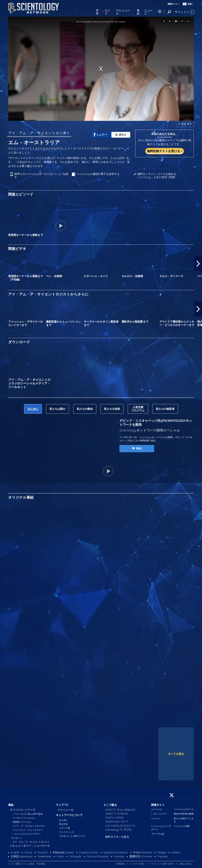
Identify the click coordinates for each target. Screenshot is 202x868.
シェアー (100, 135)
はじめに (63, 820)
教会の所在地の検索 (184, 814)
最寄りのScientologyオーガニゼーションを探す (41, 176)
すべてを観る (176, 754)
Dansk (28, 852)
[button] (198, 264)
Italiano (176, 852)
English (15, 852)
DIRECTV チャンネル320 (120, 810)
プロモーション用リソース (72, 836)
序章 (97, 12)
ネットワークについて (69, 815)
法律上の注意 (185, 864)
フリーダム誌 (158, 834)
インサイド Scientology (24, 818)
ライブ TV (62, 805)
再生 (137, 448)
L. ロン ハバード (159, 814)
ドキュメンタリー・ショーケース (30, 846)
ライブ (107, 12)
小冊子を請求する (98, 174)
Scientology (157, 809)
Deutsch (43, 852)
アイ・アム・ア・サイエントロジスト (39, 133)
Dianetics (156, 818)
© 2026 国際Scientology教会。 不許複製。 (27, 864)
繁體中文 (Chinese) (141, 856)
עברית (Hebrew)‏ (143, 852)
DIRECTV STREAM (117, 814)
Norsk (60, 856)
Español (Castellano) (116, 852)
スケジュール (123, 12)
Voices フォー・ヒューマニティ (28, 830)
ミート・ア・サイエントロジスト (29, 826)
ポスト (121, 135)
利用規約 (120, 864)
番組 (138, 12)
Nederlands (45, 856)
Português (75, 856)
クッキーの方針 (137, 864)
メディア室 (64, 828)
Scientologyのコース (184, 809)
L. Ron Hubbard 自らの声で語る (28, 814)
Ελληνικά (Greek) (63, 852)
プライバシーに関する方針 (162, 864)
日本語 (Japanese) (22, 856)
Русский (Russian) (98, 856)
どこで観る (110, 805)
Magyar (162, 852)
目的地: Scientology (22, 822)
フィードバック (67, 832)
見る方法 (63, 824)
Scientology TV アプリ (118, 830)
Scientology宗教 (182, 826)
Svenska (119, 856)
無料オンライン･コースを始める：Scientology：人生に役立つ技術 (158, 176)
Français (163, 856)
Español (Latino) (89, 852)
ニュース (148, 12)
